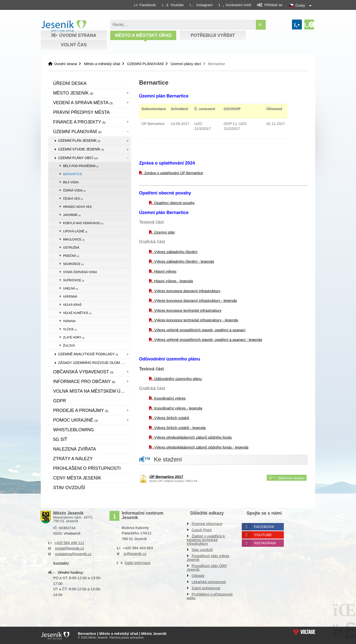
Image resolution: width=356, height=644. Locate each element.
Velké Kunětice (77, 313)
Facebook (264, 527)
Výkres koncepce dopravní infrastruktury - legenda (196, 300)
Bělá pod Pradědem (81, 166)
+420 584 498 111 (69, 543)
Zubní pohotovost (206, 588)
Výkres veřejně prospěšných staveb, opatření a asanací (200, 330)
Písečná (71, 256)
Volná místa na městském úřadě (92, 391)
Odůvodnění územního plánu (178, 379)
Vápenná (70, 297)
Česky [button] (300, 5)
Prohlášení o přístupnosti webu (210, 596)
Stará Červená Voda (80, 272)
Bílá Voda (71, 182)
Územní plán (165, 232)
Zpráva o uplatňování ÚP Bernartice (174, 173)
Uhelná (71, 288)
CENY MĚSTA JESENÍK (77, 478)
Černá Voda (74, 191)
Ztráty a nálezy (73, 459)
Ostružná (71, 248)
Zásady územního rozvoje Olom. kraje (95, 363)
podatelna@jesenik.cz (73, 554)
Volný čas (74, 45)
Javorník (72, 215)
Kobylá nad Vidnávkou (83, 223)
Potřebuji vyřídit (213, 35)
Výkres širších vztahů (172, 418)
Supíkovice (74, 280)
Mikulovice (74, 239)
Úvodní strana (64, 26)
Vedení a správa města (83, 103)
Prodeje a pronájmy (81, 410)
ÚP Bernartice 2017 (166, 477)
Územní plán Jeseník (79, 141)
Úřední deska (70, 83)
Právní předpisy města (81, 112)
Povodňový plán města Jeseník (208, 558)
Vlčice (70, 329)
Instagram (265, 543)
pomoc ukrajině (75, 420)
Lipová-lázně (75, 231)
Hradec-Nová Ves (77, 207)
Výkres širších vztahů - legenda (180, 428)
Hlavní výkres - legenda (174, 281)
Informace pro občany (84, 382)
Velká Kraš (72, 305)
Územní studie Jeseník (81, 149)
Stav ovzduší (69, 488)
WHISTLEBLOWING (74, 430)
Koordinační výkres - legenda (178, 408)
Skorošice (73, 264)
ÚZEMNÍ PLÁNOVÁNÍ (145, 64)
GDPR (60, 401)
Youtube (263, 535)
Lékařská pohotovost (209, 582)
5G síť (60, 439)
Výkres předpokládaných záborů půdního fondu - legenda (201, 447)
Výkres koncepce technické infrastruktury (188, 310)
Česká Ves (73, 199)
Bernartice (73, 174)
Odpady (198, 576)
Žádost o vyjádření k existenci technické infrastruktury (206, 540)
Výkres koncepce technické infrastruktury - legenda (196, 320)
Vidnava (69, 321)
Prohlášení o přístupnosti (87, 468)
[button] (235, 5)
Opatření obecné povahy (175, 203)
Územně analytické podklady (88, 354)
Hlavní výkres (165, 271)
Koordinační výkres (170, 398)
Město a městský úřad (143, 35)
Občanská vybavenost (83, 372)
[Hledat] (261, 25)
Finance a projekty (79, 122)
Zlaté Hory (74, 337)
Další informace (138, 563)
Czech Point (202, 530)
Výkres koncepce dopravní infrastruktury (187, 291)
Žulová (69, 346)
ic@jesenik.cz (135, 554)
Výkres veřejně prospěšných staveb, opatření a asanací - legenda (208, 340)
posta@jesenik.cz (70, 548)
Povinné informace (207, 524)
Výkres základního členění (176, 252)
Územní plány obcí (186, 64)
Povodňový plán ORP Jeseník (207, 568)
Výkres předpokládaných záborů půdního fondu (193, 437)
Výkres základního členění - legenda (184, 261)
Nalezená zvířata (75, 449)
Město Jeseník (73, 93)
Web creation (304, 632)
